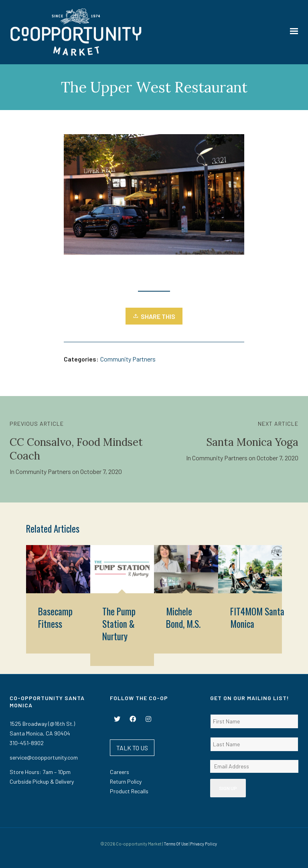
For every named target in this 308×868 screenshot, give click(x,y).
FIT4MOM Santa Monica (257, 618)
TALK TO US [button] (132, 748)
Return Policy (126, 781)
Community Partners (128, 359)
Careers (120, 772)
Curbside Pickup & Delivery (42, 781)
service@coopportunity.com (44, 757)
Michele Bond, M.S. (183, 618)
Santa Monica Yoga (252, 442)
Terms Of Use (176, 844)
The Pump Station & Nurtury (119, 624)
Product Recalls (129, 791)
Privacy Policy (204, 844)
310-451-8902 (27, 743)
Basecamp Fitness (55, 618)
